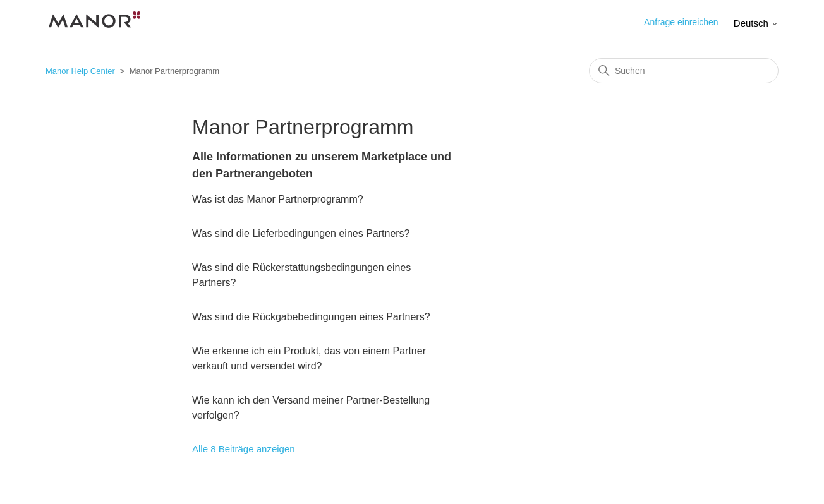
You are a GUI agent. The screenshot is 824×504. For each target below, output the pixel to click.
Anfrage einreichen (681, 22)
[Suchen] (684, 71)
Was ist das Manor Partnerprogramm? (278, 199)
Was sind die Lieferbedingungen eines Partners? (301, 233)
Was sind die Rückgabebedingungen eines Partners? (311, 317)
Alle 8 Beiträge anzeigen (244, 449)
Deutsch (756, 23)
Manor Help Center (80, 71)
